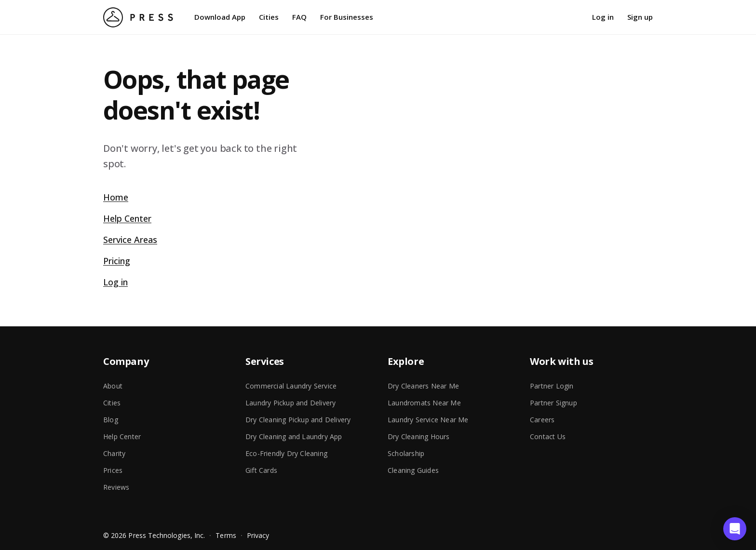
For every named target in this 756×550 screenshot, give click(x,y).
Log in (603, 17)
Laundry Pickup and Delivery (290, 403)
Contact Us (548, 436)
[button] (735, 529)
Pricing (117, 261)
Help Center (127, 218)
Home (116, 197)
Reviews (116, 487)
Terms (226, 535)
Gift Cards (261, 470)
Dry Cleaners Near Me (423, 386)
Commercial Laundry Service (291, 386)
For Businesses (347, 17)
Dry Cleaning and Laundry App (294, 436)
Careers (542, 420)
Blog (111, 420)
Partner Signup (553, 403)
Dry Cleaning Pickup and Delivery (298, 420)
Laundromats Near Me (424, 403)
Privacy (258, 535)
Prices (113, 470)
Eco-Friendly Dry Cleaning (286, 453)
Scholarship (406, 453)
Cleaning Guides (413, 470)
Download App (220, 17)
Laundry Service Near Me (428, 420)
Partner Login (552, 386)
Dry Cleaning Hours (419, 436)
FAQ (299, 17)
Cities (269, 17)
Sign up (640, 17)
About (113, 386)
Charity (114, 453)
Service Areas (130, 240)
